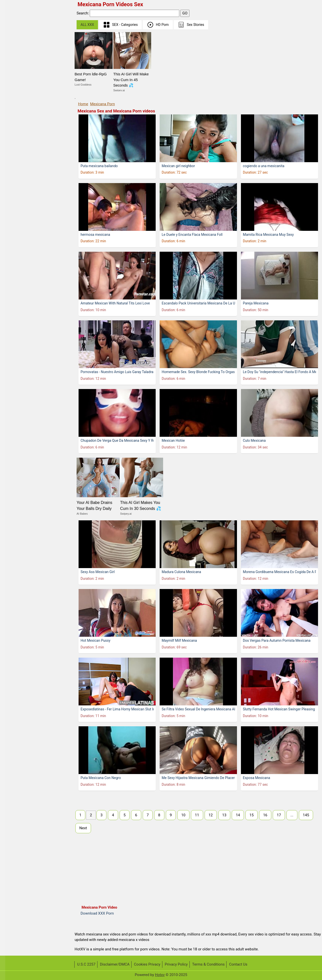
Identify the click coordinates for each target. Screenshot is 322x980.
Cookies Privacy (147, 964)
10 (183, 815)
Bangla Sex (18, 196)
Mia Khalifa (18, 158)
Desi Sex (16, 215)
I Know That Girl (22, 119)
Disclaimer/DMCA (115, 964)
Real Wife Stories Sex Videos (32, 110)
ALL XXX (87, 25)
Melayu (15, 43)
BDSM (14, 253)
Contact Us (238, 964)
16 (265, 815)
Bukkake (16, 340)
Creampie (17, 349)
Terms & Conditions (208, 964)
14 (238, 815)
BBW (13, 244)
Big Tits (15, 282)
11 (197, 815)
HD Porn (158, 25)
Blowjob (15, 311)
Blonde (14, 301)
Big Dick (15, 272)
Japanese (17, 167)
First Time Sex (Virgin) (27, 33)
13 (224, 815)
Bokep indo (18, 177)
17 (279, 815)
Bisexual (16, 292)
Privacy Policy (176, 964)
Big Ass (15, 263)
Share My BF (19, 138)
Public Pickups (21, 129)
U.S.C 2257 (86, 964)
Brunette (16, 330)
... (292, 815)
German (15, 100)
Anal (12, 225)
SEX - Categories (120, 25)
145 (306, 815)
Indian (14, 186)
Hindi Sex (16, 62)
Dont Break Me (21, 148)
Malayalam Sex (21, 81)
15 (252, 815)
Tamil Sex (17, 91)
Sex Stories (191, 25)
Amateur (16, 206)
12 (211, 815)
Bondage (16, 320)
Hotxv (160, 975)
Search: (83, 13)
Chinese (15, 52)
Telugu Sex (18, 72)
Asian (13, 234)
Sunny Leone (19, 24)
